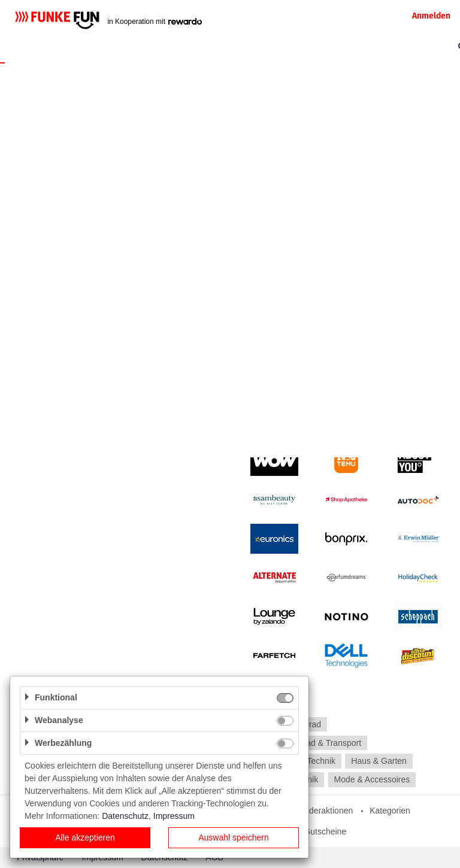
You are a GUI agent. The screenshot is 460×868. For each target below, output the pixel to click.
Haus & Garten (379, 761)
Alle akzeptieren (85, 837)
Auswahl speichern (234, 837)
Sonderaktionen (323, 811)
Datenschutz (125, 816)
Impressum (174, 816)
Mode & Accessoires (372, 779)
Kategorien (390, 811)
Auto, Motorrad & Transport (311, 743)
